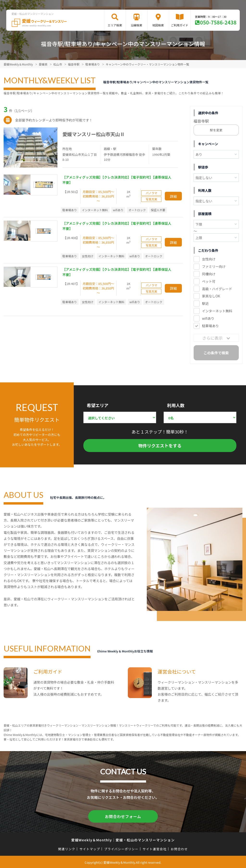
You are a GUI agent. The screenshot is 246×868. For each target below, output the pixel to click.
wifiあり (208, 318)
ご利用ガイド (180, 25)
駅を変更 (216, 130)
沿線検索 (136, 25)
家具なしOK (211, 296)
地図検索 (158, 25)
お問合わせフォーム (123, 816)
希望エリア (98, 405)
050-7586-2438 (218, 22)
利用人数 (176, 405)
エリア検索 (115, 25)
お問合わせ (179, 848)
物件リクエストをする (160, 446)
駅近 (205, 303)
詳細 (173, 196)
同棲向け (209, 274)
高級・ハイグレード (217, 289)
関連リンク (67, 848)
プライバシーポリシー (121, 848)
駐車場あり (210, 326)
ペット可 (209, 281)
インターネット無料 (217, 311)
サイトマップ (90, 848)
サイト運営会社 (154, 848)
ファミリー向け (214, 266)
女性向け (209, 259)
